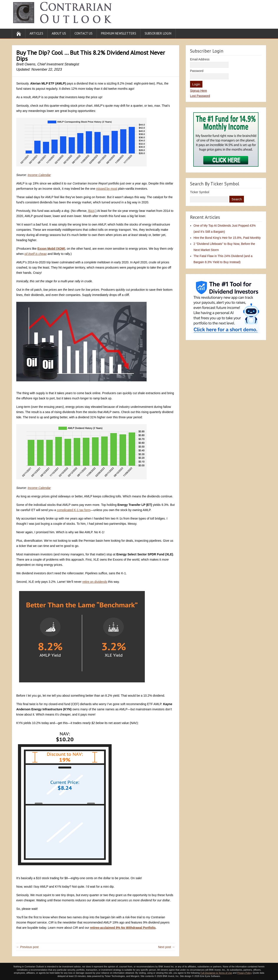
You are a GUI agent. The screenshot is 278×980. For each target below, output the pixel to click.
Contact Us (84, 33)
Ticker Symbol (200, 192)
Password (197, 71)
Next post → (166, 947)
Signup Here (199, 91)
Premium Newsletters (119, 33)
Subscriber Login (158, 33)
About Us (59, 33)
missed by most (107, 189)
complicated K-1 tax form (74, 510)
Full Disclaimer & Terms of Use (216, 973)
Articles (36, 33)
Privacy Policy (244, 973)
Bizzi (91, 211)
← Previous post (27, 947)
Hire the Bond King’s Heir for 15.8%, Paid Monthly (227, 238)
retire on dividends (95, 582)
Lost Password (200, 96)
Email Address (200, 59)
